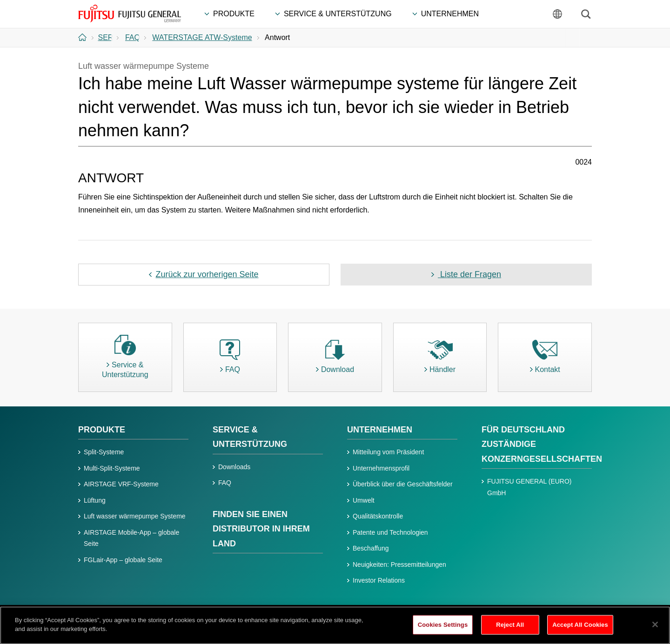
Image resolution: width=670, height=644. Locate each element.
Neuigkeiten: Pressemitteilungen (399, 564)
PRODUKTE (102, 430)
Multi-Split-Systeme (112, 468)
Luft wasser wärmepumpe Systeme (135, 516)
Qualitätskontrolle (378, 516)
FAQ (225, 483)
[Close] (655, 629)
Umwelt (364, 500)
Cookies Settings (443, 629)
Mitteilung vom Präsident (388, 452)
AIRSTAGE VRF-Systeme (121, 484)
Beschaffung (371, 548)
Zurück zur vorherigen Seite (207, 274)
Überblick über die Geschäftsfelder (403, 484)
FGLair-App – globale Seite (123, 560)
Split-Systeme (104, 452)
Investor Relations (379, 580)
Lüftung (95, 500)
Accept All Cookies (580, 629)
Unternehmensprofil (381, 468)
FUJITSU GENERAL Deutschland (130, 13)
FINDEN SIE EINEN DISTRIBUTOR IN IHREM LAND (261, 529)
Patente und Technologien (390, 532)
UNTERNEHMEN (380, 430)
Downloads (234, 467)
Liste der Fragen (469, 274)
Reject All (510, 629)
